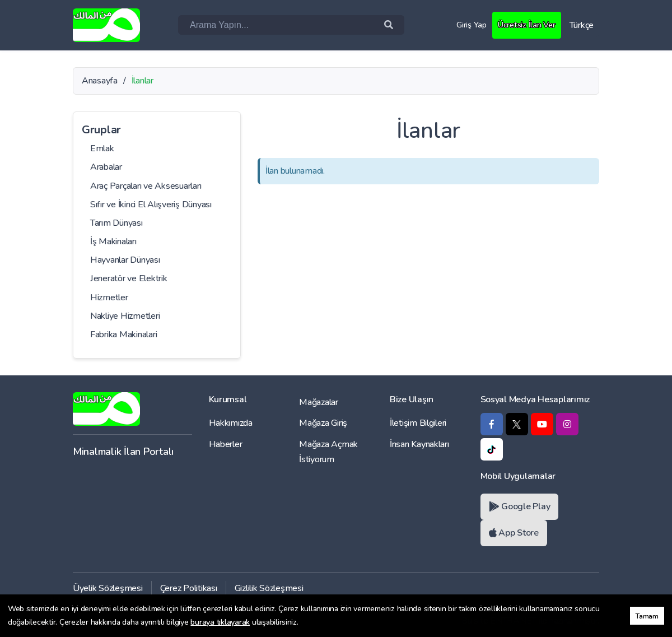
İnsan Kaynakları (419, 444)
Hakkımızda (231, 423)
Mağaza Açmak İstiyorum (328, 452)
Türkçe (582, 25)
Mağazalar (319, 402)
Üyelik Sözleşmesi (108, 588)
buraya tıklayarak (220, 622)
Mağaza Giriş (323, 423)
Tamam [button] (647, 616)
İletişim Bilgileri (418, 423)
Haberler (226, 444)
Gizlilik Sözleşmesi (269, 588)
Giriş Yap (467, 25)
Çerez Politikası (189, 588)
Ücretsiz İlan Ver (525, 25)
